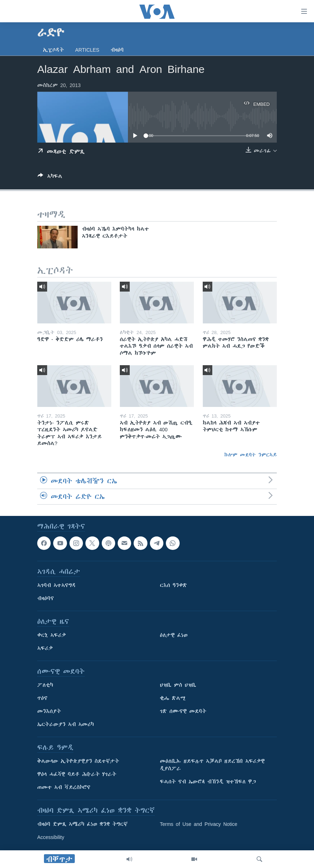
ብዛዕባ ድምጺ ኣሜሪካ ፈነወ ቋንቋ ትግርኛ (82, 824)
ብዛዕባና (46, 598)
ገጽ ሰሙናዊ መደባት (183, 711)
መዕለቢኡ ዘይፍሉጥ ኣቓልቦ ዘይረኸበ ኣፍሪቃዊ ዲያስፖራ (212, 765)
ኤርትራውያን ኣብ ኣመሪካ (66, 724)
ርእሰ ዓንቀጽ (173, 585)
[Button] (50, 177)
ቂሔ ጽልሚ (173, 698)
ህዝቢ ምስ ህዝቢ (178, 685)
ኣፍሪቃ (45, 648)
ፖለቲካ (45, 685)
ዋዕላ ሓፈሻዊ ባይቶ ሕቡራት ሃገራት (77, 774)
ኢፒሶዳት (53, 50)
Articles (87, 50)
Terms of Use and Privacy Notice (199, 824)
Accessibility (51, 837)
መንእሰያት (49, 711)
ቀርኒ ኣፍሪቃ (52, 635)
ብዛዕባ (117, 50)
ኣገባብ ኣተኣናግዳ (57, 585)
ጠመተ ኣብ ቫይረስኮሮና (64, 787)
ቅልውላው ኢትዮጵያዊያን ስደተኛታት (78, 761)
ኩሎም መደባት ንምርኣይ (251, 455)
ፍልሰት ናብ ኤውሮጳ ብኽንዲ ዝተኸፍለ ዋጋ (208, 782)
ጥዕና (42, 698)
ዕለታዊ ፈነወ (174, 635)
